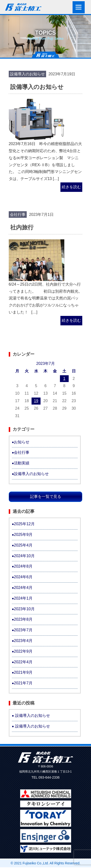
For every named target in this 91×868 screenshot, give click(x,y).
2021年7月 (23, 683)
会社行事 (18, 215)
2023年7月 (23, 630)
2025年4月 (23, 545)
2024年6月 (23, 577)
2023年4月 (23, 641)
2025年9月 (23, 535)
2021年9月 (23, 672)
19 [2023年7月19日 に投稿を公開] (36, 401)
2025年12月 (24, 524)
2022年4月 (23, 662)
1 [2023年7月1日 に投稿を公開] (64, 379)
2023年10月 (24, 609)
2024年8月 (23, 566)
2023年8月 (23, 619)
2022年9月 (23, 651)
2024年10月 (24, 556)
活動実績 (22, 463)
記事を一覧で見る (46, 497)
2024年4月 (23, 588)
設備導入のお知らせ (27, 74)
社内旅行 (22, 227)
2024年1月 (23, 598)
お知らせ (22, 442)
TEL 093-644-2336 (45, 777)
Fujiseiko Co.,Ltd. (36, 863)
